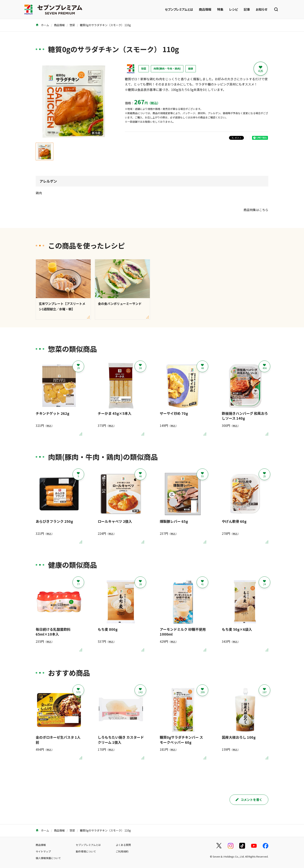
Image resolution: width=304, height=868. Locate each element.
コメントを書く (249, 800)
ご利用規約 (122, 851)
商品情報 (205, 9)
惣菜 (72, 25)
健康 (191, 69)
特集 (220, 9)
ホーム (42, 25)
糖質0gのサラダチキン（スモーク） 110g (105, 25)
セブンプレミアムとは (179, 9)
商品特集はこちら (256, 210)
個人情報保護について (48, 858)
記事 (247, 9)
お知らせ (262, 9)
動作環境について (86, 851)
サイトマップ (43, 851)
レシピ (234, 9)
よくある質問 (123, 845)
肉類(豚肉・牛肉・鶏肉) (167, 69)
